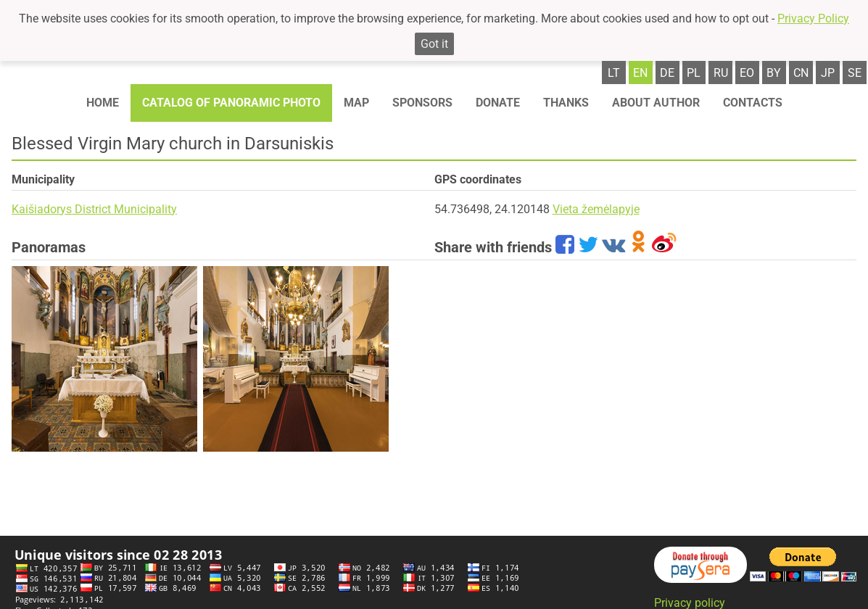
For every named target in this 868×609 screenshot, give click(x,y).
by (774, 73)
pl (694, 73)
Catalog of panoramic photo (231, 103)
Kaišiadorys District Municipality (94, 209)
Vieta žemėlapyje (596, 209)
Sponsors (422, 103)
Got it (434, 44)
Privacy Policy (813, 18)
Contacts (753, 103)
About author (656, 103)
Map (356, 103)
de (667, 73)
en (640, 73)
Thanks (566, 103)
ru (721, 73)
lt (614, 73)
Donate (498, 103)
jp (828, 73)
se (855, 73)
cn (801, 73)
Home (103, 103)
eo (747, 73)
